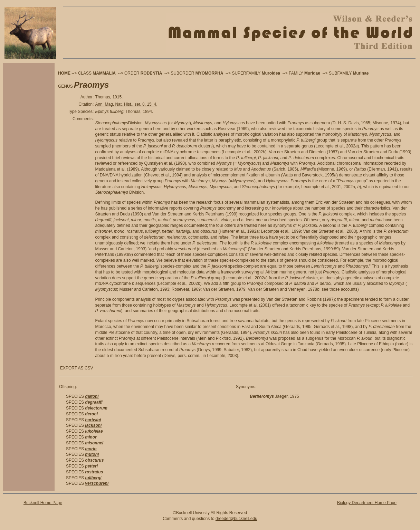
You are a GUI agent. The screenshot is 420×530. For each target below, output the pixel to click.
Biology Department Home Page (367, 503)
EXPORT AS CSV (77, 368)
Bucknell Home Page (43, 503)
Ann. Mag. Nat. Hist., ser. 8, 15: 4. (126, 104)
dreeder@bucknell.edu (236, 519)
